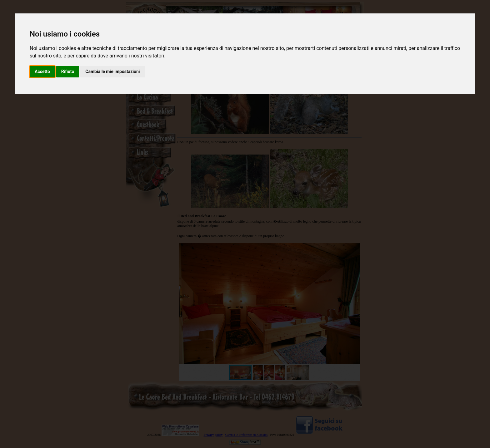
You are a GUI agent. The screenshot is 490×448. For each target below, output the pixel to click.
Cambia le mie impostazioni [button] (112, 71)
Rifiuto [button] (68, 71)
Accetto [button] (42, 71)
